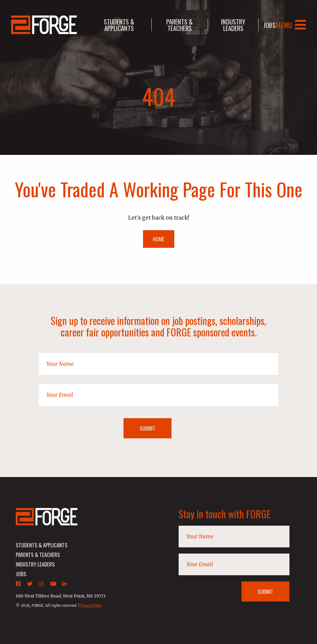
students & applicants (119, 25)
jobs (269, 25)
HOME (159, 239)
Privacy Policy (91, 605)
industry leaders (233, 25)
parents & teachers (180, 25)
